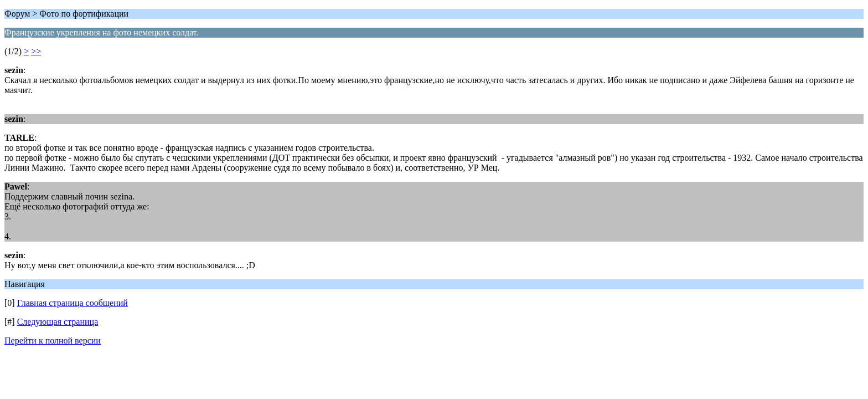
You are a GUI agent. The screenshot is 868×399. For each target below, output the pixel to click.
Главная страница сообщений (73, 303)
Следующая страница (58, 322)
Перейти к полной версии (53, 341)
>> (36, 51)
